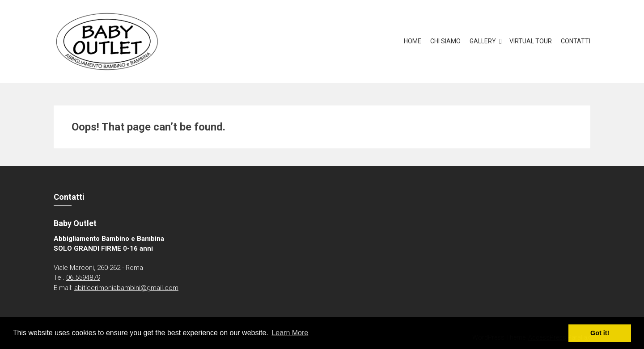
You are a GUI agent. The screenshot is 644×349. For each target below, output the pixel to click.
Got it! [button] (600, 333)
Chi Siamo (445, 41)
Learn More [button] (290, 333)
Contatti (576, 41)
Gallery (483, 41)
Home (413, 41)
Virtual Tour (531, 41)
